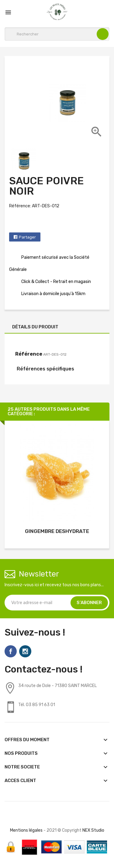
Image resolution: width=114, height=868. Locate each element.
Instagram (25, 651)
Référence (29, 354)
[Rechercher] (57, 34)
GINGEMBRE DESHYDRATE (57, 531)
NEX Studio (93, 830)
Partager (27, 237)
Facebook (11, 651)
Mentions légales (26, 830)
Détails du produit (35, 327)
